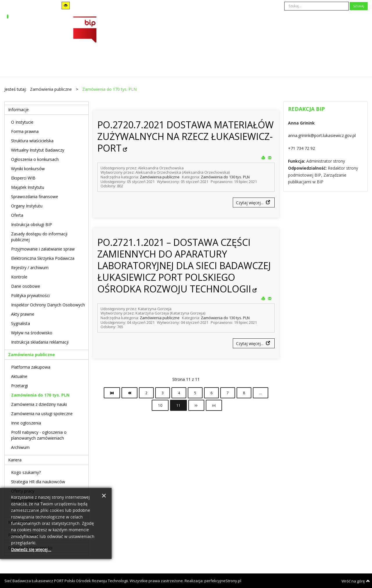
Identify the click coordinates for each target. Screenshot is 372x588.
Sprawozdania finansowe (35, 197)
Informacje (18, 110)
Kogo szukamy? (26, 472)
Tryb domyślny (22, 6)
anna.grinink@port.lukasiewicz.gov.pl (322, 135)
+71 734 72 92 (302, 148)
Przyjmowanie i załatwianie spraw (43, 249)
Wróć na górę (356, 581)
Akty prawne (23, 314)
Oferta (17, 215)
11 (178, 405)
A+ (166, 6)
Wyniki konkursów (28, 169)
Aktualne (19, 376)
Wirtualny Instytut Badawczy (38, 150)
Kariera (15, 460)
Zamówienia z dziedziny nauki (39, 404)
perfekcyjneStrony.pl (223, 581)
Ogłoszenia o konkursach (35, 159)
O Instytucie (22, 122)
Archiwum (20, 447)
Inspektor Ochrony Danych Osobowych (48, 305)
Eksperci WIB (23, 178)
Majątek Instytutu (28, 187)
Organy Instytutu (27, 206)
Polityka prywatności (30, 295)
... (261, 393)
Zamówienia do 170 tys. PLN (40, 395)
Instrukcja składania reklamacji (40, 342)
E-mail (270, 157)
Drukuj (263, 157)
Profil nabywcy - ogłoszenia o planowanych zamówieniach (39, 435)
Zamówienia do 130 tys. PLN (225, 177)
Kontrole (19, 277)
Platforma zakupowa (31, 367)
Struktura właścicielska (32, 141)
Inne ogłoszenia (26, 423)
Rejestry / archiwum (30, 268)
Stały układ (95, 5)
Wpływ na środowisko (32, 333)
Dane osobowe (26, 286)
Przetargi (19, 386)
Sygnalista (20, 323)
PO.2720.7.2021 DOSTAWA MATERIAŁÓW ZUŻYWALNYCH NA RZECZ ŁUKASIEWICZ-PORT (186, 136)
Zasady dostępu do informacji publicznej (39, 237)
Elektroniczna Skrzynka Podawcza (43, 258)
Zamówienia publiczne (160, 177)
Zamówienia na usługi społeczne (42, 414)
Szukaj (359, 6)
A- (150, 6)
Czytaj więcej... (250, 203)
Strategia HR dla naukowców (38, 482)
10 (160, 405)
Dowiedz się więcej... (31, 550)
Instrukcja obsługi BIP (32, 224)
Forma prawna (25, 131)
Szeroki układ (103, 5)
